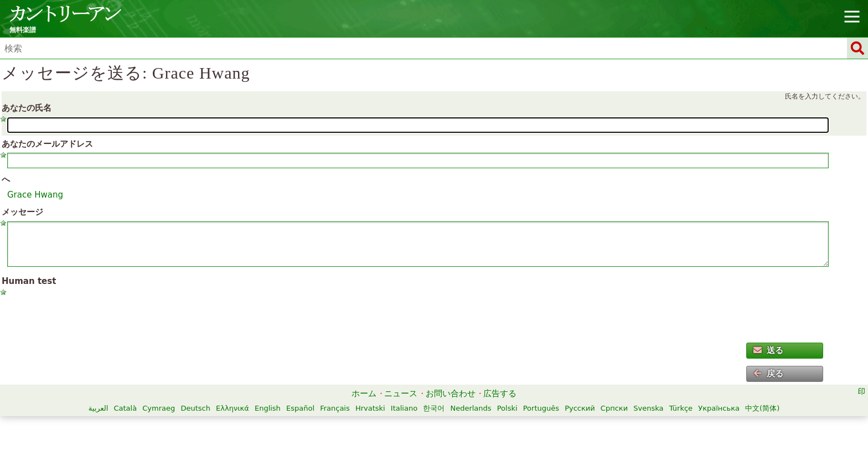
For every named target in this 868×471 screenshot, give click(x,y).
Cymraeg (159, 408)
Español (300, 408)
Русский (580, 408)
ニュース (401, 394)
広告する (500, 394)
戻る (768, 374)
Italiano (404, 408)
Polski (507, 408)
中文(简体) (762, 408)
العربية (99, 408)
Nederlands (471, 408)
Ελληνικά (232, 408)
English (268, 408)
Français (335, 408)
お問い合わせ (451, 394)
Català (125, 408)
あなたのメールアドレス (47, 144)
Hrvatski (370, 408)
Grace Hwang (35, 195)
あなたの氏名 (27, 108)
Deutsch (195, 408)
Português (541, 408)
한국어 (434, 408)
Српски (614, 408)
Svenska (648, 408)
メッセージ (22, 212)
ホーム (364, 394)
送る (768, 350)
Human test (29, 281)
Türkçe (681, 408)
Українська (719, 408)
